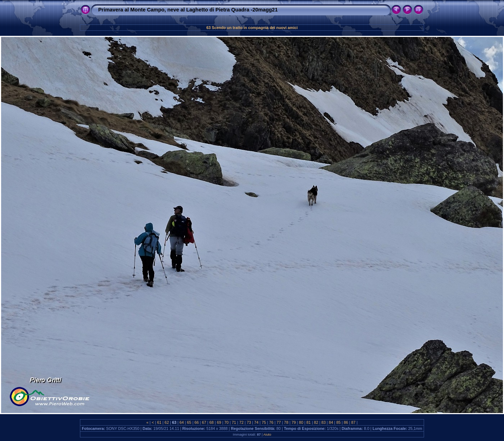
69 (219, 422)
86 (346, 422)
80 (301, 422)
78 (286, 422)
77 (279, 422)
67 (204, 422)
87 (353, 422)
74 (256, 422)
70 (227, 422)
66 (196, 422)
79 (294, 422)
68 (211, 422)
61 (159, 422)
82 (316, 422)
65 (189, 422)
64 (182, 422)
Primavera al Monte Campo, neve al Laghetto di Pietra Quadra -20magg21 (188, 10)
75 (264, 422)
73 (249, 422)
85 (338, 422)
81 (309, 422)
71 (234, 422)
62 (167, 422)
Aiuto (267, 434)
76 (271, 422)
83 (324, 422)
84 (331, 422)
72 (241, 422)
